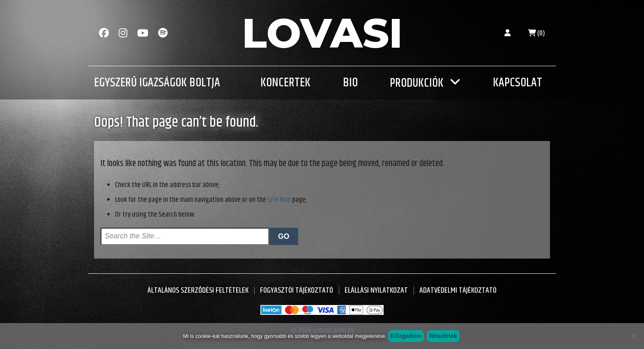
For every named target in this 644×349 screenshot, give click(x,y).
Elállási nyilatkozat (376, 290)
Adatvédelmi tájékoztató (458, 290)
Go (284, 236)
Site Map (279, 200)
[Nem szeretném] (634, 336)
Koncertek (285, 83)
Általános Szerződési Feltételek (198, 290)
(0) (536, 33)
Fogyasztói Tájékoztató (297, 290)
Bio (350, 83)
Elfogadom (406, 336)
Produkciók (417, 83)
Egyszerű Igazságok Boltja (157, 83)
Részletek (443, 336)
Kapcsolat (517, 83)
